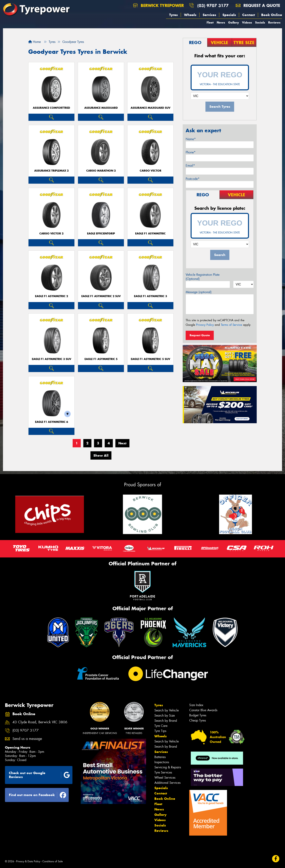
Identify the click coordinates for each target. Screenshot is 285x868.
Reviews (274, 22)
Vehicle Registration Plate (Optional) (203, 277)
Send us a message (27, 739)
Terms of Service (231, 325)
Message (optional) (199, 292)
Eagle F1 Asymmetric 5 (101, 359)
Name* (191, 139)
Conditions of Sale (53, 861)
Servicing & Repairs (168, 767)
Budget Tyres (198, 715)
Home (35, 42)
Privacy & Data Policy (28, 861)
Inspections (162, 762)
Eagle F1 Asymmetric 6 (52, 422)
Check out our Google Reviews (39, 775)
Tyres (173, 15)
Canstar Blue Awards (203, 710)
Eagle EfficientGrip (101, 234)
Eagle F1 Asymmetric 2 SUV (101, 296)
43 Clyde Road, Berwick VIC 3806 (40, 722)
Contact (249, 15)
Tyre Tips (160, 731)
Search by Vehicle (167, 710)
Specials (229, 15)
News (221, 22)
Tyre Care (161, 726)
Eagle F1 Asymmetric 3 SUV (52, 359)
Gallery (234, 22)
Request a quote (258, 5)
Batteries (160, 757)
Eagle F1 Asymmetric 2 (52, 296)
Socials (260, 22)
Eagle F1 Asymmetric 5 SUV (151, 359)
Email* (190, 166)
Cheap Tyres (198, 720)
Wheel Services (165, 778)
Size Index (196, 705)
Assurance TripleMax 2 (51, 171)
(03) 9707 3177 (213, 5)
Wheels (190, 15)
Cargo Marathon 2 (101, 171)
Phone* (191, 152)
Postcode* (193, 179)
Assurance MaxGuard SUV (151, 108)
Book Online (272, 15)
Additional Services (167, 783)
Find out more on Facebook (38, 795)
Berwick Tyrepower (158, 5)
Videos (247, 22)
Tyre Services (163, 772)
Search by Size (165, 715)
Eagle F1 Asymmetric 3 (151, 296)
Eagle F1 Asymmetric (150, 234)
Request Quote (200, 335)
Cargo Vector (151, 171)
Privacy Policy (205, 325)
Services (209, 15)
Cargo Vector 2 (51, 234)
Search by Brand (166, 721)
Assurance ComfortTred (51, 108)
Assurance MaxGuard (101, 108)
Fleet (210, 22)
